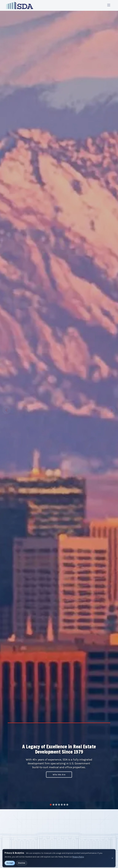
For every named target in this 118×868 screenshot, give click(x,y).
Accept (10, 863)
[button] (9, 410)
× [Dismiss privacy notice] (112, 858)
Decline (22, 863)
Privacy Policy (78, 857)
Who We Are (59, 775)
